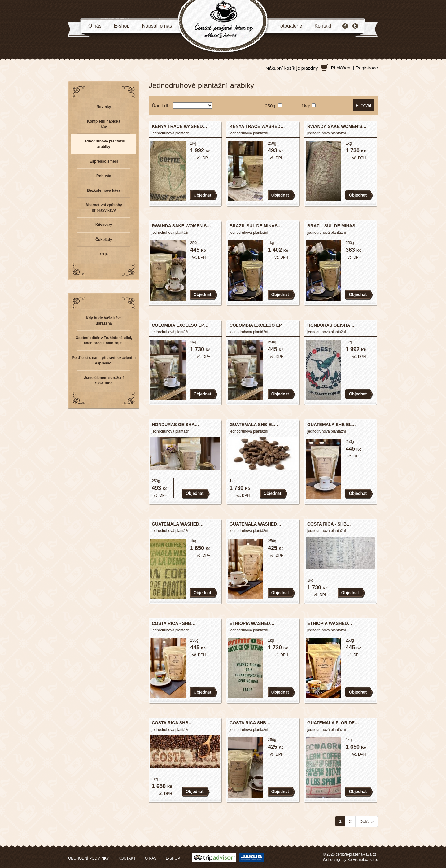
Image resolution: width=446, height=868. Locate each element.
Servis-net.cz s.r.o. (363, 860)
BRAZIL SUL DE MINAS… (256, 226)
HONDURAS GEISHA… (331, 325)
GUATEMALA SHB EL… (254, 425)
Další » (367, 821)
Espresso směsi (104, 161)
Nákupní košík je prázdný (292, 68)
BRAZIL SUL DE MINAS (331, 226)
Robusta (104, 176)
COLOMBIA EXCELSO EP (256, 325)
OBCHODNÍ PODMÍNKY (89, 858)
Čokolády (104, 240)
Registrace (367, 68)
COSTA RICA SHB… (172, 723)
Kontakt (323, 26)
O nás (95, 26)
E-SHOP (173, 858)
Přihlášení (341, 68)
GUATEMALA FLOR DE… (333, 723)
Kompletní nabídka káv (104, 124)
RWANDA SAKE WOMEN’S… (337, 126)
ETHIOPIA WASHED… (252, 623)
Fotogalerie (290, 26)
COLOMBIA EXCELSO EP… (180, 325)
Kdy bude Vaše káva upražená (104, 321)
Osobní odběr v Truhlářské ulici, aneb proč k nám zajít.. (104, 340)
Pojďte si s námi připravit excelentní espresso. (104, 360)
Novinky (104, 107)
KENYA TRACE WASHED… (179, 126)
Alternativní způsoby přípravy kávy (104, 208)
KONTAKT (127, 858)
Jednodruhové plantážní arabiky (104, 144)
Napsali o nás (157, 26)
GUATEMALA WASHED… (178, 524)
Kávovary (104, 225)
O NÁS (151, 858)
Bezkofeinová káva (104, 190)
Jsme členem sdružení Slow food (104, 380)
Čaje (104, 254)
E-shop (122, 26)
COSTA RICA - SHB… (329, 524)
